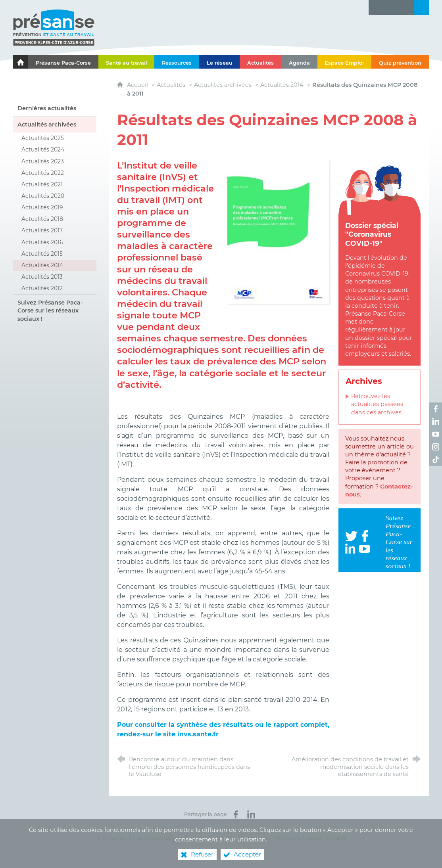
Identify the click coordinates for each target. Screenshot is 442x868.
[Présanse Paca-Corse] (63, 62)
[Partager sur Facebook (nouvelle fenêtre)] (236, 814)
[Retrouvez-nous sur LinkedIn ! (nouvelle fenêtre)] (436, 422)
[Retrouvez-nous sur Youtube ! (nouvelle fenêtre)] (436, 434)
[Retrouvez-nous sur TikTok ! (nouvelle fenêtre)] (436, 460)
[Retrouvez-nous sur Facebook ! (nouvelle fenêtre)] (436, 409)
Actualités (171, 85)
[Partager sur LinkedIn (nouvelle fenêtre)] (251, 814)
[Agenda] (299, 62)
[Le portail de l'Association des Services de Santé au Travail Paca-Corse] (21, 62)
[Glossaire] (391, 8)
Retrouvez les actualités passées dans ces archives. (377, 404)
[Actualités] (260, 62)
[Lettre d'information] (376, 8)
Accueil (138, 85)
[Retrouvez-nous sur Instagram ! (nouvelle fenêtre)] (436, 447)
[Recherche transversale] (421, 8)
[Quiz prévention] (400, 62)
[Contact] (406, 8)
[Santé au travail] (127, 62)
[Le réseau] (220, 62)
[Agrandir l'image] (278, 231)
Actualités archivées (223, 85)
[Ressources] (177, 62)
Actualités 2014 (282, 85)
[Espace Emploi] (345, 62)
